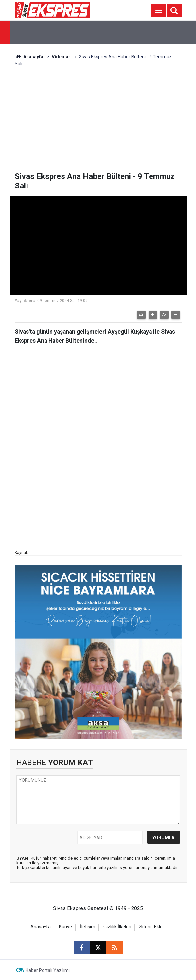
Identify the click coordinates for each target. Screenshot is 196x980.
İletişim (88, 927)
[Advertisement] (98, 123)
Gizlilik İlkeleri (117, 927)
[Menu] (159, 10)
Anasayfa (29, 57)
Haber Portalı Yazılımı (48, 970)
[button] (153, 315)
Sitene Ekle (151, 927)
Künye (65, 927)
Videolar (61, 57)
